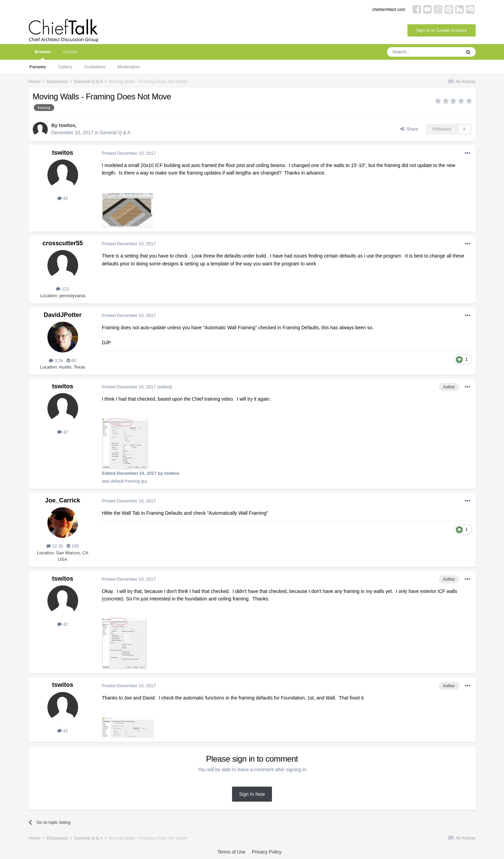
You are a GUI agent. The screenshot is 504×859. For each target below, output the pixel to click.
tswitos (67, 125)
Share (409, 129)
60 (71, 361)
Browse (43, 54)
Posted (129, 153)
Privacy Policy (267, 852)
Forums (38, 67)
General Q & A (115, 133)
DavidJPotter (63, 315)
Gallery (65, 67)
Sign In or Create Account (441, 30)
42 (63, 198)
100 (73, 546)
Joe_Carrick (63, 500)
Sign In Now (252, 794)
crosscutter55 (62, 243)
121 (62, 289)
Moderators (129, 67)
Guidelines (95, 67)
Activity (70, 52)
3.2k (56, 361)
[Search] (424, 52)
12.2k (55, 546)
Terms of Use (231, 852)
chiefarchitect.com (389, 10)
